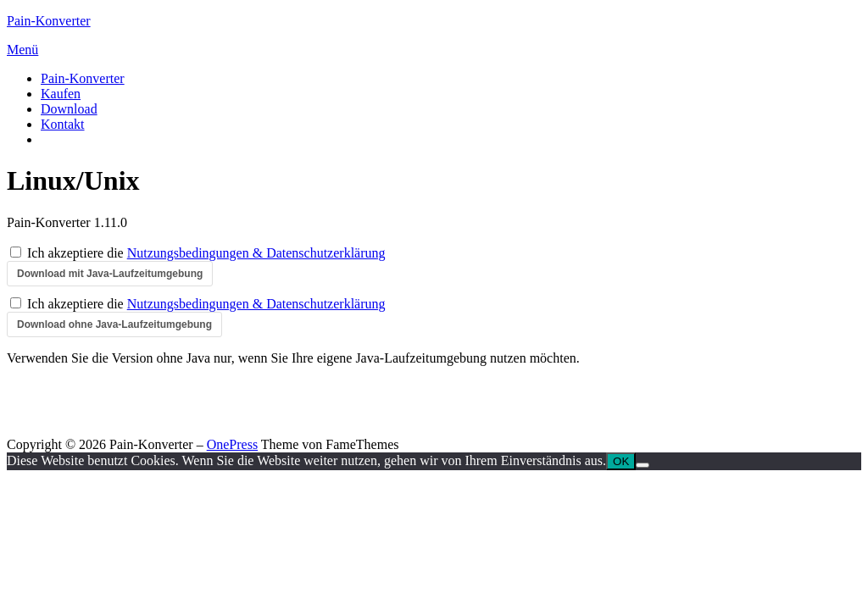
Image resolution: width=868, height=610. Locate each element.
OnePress (232, 444)
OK (621, 461)
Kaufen (61, 94)
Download (69, 109)
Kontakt (63, 124)
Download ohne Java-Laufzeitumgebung (114, 324)
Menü (22, 50)
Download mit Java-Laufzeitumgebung (110, 274)
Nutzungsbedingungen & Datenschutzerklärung (256, 253)
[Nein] (643, 465)
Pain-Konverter (49, 21)
